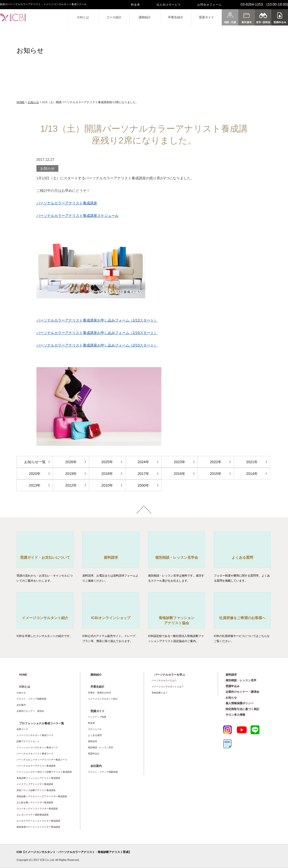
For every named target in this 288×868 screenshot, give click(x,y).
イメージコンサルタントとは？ (168, 687)
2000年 (143, 485)
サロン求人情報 (235, 715)
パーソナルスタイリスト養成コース (35, 754)
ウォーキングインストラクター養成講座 (37, 809)
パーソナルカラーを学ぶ (170, 675)
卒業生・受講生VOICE (100, 693)
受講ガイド (206, 17)
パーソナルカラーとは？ (164, 680)
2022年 (216, 462)
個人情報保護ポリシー (240, 703)
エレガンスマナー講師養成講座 (33, 815)
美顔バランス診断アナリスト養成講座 (36, 790)
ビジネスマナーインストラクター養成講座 (38, 821)
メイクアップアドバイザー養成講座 (35, 784)
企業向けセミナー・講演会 (30, 711)
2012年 (71, 485)
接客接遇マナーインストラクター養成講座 (38, 827)
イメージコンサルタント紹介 (103, 699)
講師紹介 (145, 17)
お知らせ (33, 102)
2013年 (35, 485)
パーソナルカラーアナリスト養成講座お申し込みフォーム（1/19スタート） (97, 333)
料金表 (136, 5)
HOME (21, 102)
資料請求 (93, 741)
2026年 (71, 462)
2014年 (252, 474)
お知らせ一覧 (35, 462)
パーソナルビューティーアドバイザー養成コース (42, 760)
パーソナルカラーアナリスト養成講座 (67, 203)
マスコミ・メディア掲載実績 (31, 699)
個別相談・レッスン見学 (101, 747)
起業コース (22, 729)
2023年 (180, 462)
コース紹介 (114, 17)
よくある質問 (95, 735)
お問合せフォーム (210, 5)
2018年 (107, 474)
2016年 (180, 474)
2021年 (252, 462)
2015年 (216, 474)
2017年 (143, 474)
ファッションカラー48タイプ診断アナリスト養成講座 (44, 772)
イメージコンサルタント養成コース (35, 735)
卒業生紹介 (176, 17)
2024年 (143, 462)
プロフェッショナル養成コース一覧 (42, 723)
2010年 (107, 485)
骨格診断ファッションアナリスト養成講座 (38, 778)
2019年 (71, 474)
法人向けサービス (169, 5)
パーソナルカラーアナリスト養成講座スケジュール (77, 216)
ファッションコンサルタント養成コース (37, 747)
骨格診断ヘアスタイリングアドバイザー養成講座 (42, 796)
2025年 (107, 462)
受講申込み (94, 754)
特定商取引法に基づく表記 (242, 709)
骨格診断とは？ (160, 693)
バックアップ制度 (97, 717)
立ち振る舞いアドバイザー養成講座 (35, 803)
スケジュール (95, 729)
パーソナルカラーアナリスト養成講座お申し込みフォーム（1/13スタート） (97, 320)
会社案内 (21, 705)
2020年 (35, 474)
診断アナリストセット (28, 741)
